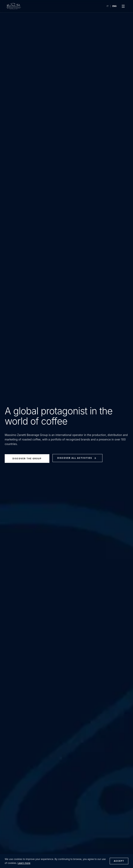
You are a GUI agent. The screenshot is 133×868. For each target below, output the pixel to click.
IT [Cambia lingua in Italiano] (108, 6)
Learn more (24, 863)
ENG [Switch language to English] (114, 6)
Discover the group (27, 459)
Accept (119, 861)
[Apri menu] (123, 6)
